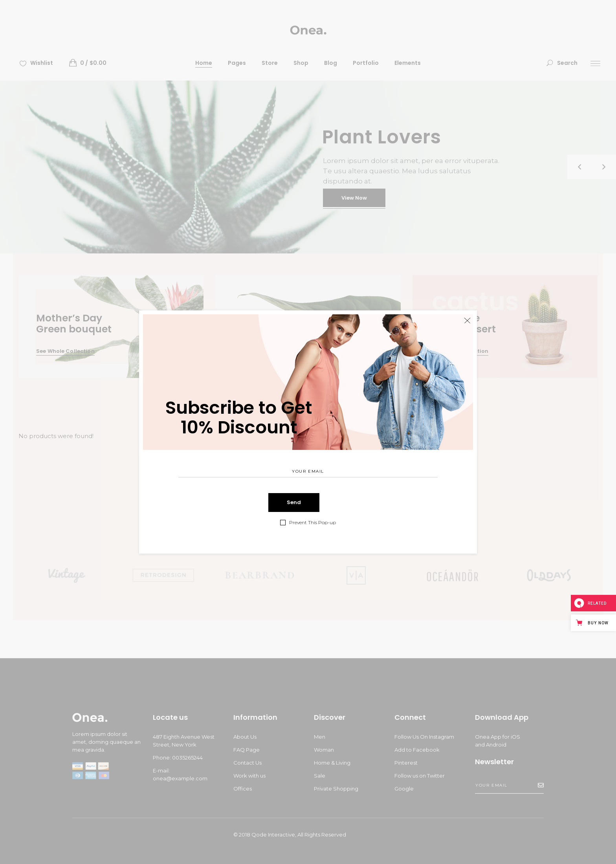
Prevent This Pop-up (313, 523)
